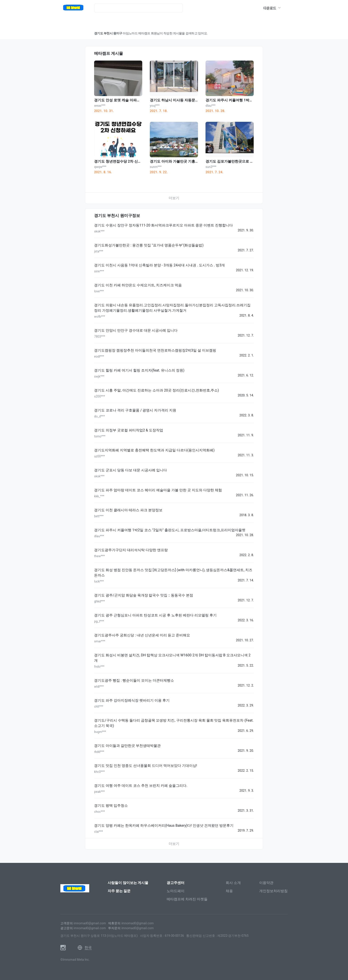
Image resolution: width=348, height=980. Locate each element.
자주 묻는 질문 (119, 891)
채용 (229, 891)
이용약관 (266, 883)
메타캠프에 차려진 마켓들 (187, 899)
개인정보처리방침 (273, 891)
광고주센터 (176, 883)
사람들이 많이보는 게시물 (128, 883)
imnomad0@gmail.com (90, 923)
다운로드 (272, 8)
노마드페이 (176, 891)
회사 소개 (233, 883)
